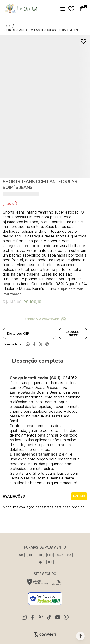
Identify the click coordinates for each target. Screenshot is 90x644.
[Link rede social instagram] (24, 617)
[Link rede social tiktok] (49, 617)
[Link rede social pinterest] (41, 617)
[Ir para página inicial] (7, 26)
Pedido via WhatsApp (42, 319)
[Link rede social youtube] (58, 617)
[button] (80, 636)
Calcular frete (73, 334)
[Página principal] (21, 9)
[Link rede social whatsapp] (66, 617)
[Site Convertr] (45, 635)
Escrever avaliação (79, 496)
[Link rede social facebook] (32, 617)
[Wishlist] (71, 9)
